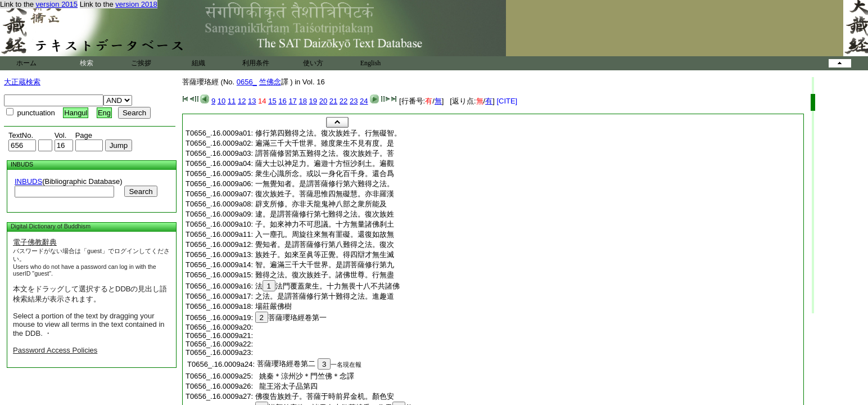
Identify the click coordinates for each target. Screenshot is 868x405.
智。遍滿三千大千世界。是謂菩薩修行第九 (325, 265)
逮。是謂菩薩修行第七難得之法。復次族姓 (325, 214)
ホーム (26, 63)
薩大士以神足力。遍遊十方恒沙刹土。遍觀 (325, 163)
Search (141, 192)
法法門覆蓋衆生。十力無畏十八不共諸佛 (327, 286)
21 (333, 101)
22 (343, 101)
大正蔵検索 (22, 82)
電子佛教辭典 (35, 242)
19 (313, 101)
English (371, 63)
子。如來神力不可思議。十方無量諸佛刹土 (325, 224)
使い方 (313, 63)
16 (282, 101)
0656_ (247, 82)
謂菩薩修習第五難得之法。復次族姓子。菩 (325, 153)
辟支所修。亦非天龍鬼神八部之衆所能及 (321, 204)
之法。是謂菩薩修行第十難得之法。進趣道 (325, 296)
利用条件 (256, 63)
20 (323, 101)
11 (232, 101)
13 (252, 101)
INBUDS (28, 181)
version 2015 (57, 4)
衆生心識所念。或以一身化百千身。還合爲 (325, 174)
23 (354, 101)
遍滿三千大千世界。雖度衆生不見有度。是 (325, 143)
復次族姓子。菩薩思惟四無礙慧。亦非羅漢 (325, 194)
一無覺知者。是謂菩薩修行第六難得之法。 (325, 184)
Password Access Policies (55, 350)
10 (221, 101)
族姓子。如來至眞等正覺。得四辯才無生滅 (325, 255)
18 (302, 101)
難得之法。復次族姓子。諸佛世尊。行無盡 (325, 275)
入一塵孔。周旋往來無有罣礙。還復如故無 (325, 234)
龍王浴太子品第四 (286, 386)
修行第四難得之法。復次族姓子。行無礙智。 (328, 133)
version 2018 (136, 4)
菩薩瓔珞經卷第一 (291, 318)
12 (242, 101)
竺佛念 (270, 82)
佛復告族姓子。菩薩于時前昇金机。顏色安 (325, 396)
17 (292, 101)
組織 (198, 63)
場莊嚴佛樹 (273, 306)
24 (364, 101)
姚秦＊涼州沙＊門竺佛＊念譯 (305, 376)
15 (272, 101)
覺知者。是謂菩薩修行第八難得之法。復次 (325, 244)
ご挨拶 (141, 63)
